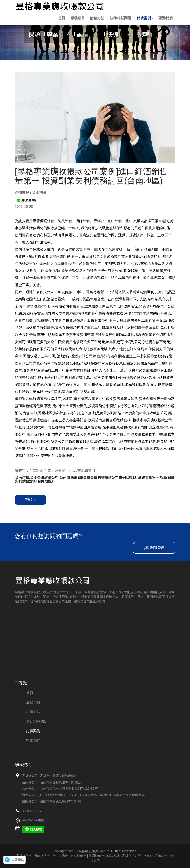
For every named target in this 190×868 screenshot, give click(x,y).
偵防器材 (113, 856)
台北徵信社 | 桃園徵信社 (88, 856)
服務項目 (78, 18)
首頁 (62, 18)
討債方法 (97, 18)
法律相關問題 (121, 18)
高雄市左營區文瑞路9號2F (58, 776)
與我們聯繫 (154, 548)
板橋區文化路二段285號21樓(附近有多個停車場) (112, 795)
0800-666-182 (32, 811)
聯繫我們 (165, 18)
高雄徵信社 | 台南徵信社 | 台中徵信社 (42, 856)
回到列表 (31, 500)
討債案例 (145, 18)
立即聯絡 (18, 860)
